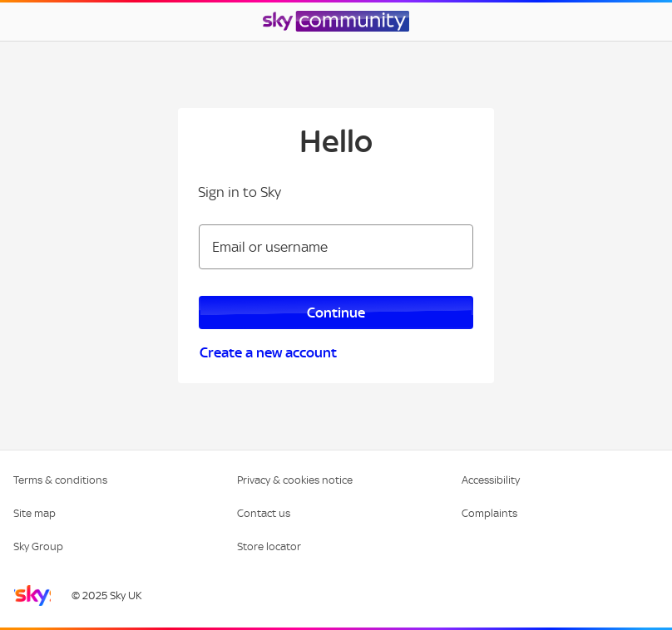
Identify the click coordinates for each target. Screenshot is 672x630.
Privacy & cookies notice (295, 480)
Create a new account (268, 352)
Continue (336, 313)
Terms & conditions (60, 480)
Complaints (489, 513)
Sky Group (38, 546)
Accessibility (491, 480)
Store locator (269, 546)
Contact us (264, 513)
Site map (35, 513)
